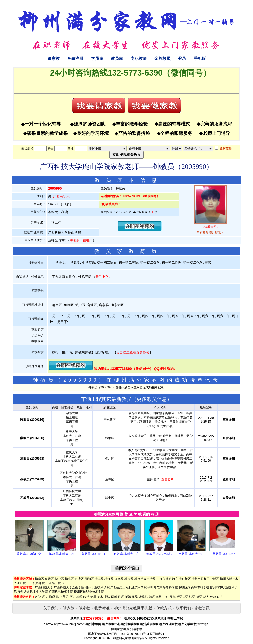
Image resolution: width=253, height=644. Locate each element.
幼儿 (220, 597)
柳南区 (39, 579)
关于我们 (51, 608)
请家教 (54, 58)
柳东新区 (185, 579)
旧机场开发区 (39, 583)
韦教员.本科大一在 (191, 554)
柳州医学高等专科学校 (194, 587)
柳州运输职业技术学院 (89, 592)
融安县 (129, 579)
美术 (100, 597)
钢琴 (93, 597)
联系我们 (183, 608)
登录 (182, 58)
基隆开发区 (56, 583)
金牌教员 (162, 58)
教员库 (117, 58)
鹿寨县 (119, 579)
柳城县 (99, 579)
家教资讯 (202, 608)
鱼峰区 (49, 579)
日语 (121, 597)
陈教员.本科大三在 (62, 554)
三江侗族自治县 (167, 579)
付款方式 (164, 608)
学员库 (97, 58)
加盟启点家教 (122, 638)
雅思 (135, 597)
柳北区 (69, 579)
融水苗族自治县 (145, 579)
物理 (52, 597)
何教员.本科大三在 (126, 554)
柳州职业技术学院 (97, 587)
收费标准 (102, 608)
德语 (199, 597)
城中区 (59, 579)
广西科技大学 (44, 587)
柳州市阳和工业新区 (205, 579)
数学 (38, 597)
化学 (59, 597)
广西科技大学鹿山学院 (69, 587)
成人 (206, 597)
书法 (107, 597)
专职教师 (139, 58)
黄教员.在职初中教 (29, 554)
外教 (213, 597)
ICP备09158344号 (134, 634)
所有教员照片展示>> (210, 233)
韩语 (152, 597)
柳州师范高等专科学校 (163, 587)
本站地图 (203, 624)
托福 (128, 597)
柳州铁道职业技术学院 (33, 592)
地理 (79, 597)
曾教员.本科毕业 (224, 554)
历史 (73, 597)
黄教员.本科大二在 (94, 554)
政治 (86, 597)
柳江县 (109, 579)
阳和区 (89, 579)
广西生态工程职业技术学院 (129, 587)
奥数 (159, 597)
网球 (114, 597)
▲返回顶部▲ (156, 634)
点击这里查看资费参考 (133, 352)
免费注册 (75, 58)
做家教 (84, 608)
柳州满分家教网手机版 (133, 608)
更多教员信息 (152, 399)
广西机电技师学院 (61, 592)
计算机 (143, 597)
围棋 (173, 597)
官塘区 (79, 579)
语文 (45, 597)
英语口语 (182, 597)
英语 (66, 597)
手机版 (200, 58)
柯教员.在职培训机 (159, 554)
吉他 (165, 597)
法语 (192, 597)
